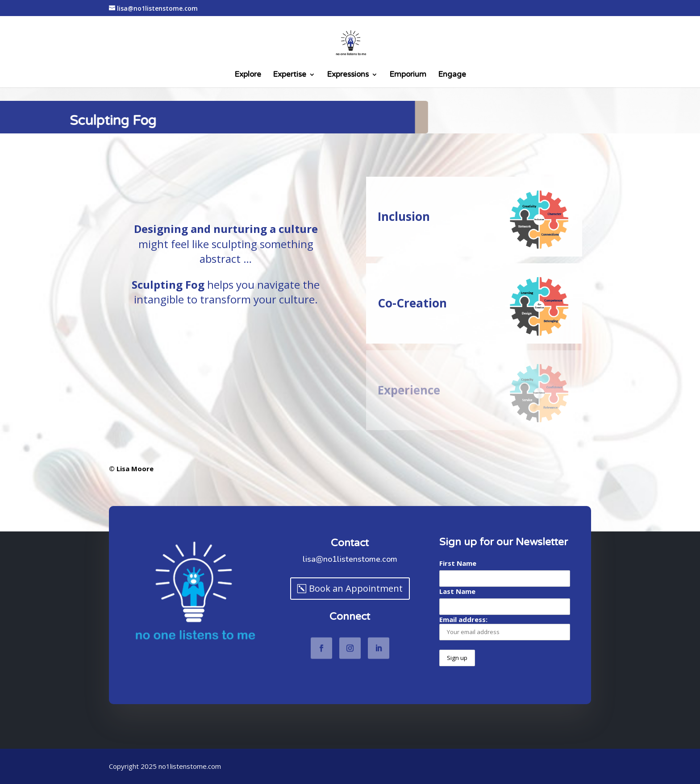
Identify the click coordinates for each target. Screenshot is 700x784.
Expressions (348, 75)
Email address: (504, 628)
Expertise (290, 75)
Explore (248, 75)
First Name (458, 563)
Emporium (408, 75)
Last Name (457, 591)
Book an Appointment (356, 588)
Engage (452, 75)
